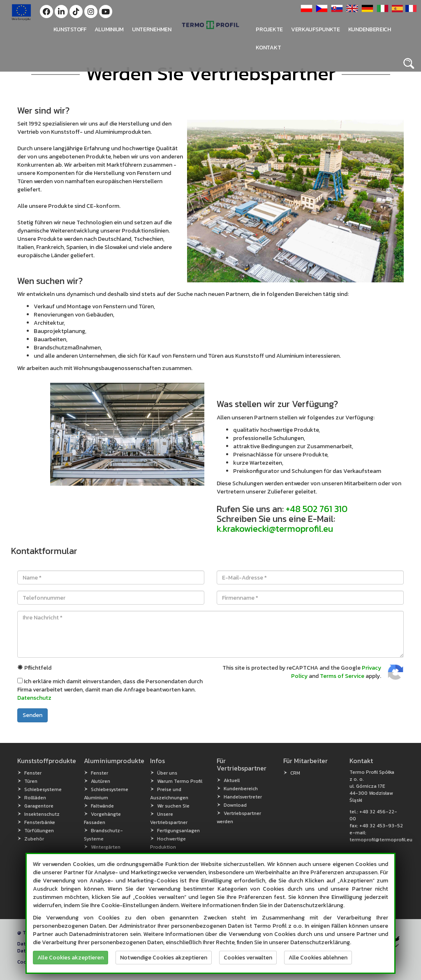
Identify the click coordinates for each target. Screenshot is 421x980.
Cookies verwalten (248, 958)
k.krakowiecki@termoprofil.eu (275, 529)
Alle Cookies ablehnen (318, 958)
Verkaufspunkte (316, 29)
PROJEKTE (269, 29)
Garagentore (39, 806)
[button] (46, 12)
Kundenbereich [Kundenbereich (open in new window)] (241, 789)
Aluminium (109, 29)
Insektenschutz (42, 814)
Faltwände (102, 806)
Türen (31, 781)
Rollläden (35, 798)
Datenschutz (34, 698)
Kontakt (268, 48)
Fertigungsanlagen (178, 831)
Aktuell (232, 780)
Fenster (33, 773)
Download (235, 805)
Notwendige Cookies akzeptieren (164, 958)
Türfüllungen (39, 831)
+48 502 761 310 (317, 509)
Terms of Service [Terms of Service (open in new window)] (342, 676)
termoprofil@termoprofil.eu (381, 840)
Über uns (167, 773)
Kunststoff (70, 29)
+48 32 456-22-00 (373, 815)
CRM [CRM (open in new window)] (295, 773)
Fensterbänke (40, 822)
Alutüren (101, 781)
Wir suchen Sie (173, 806)
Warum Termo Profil (180, 781)
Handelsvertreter (243, 797)
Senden (32, 715)
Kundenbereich (370, 29)
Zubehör (34, 839)
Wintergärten (106, 847)
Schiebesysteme (43, 789)
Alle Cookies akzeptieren (71, 958)
